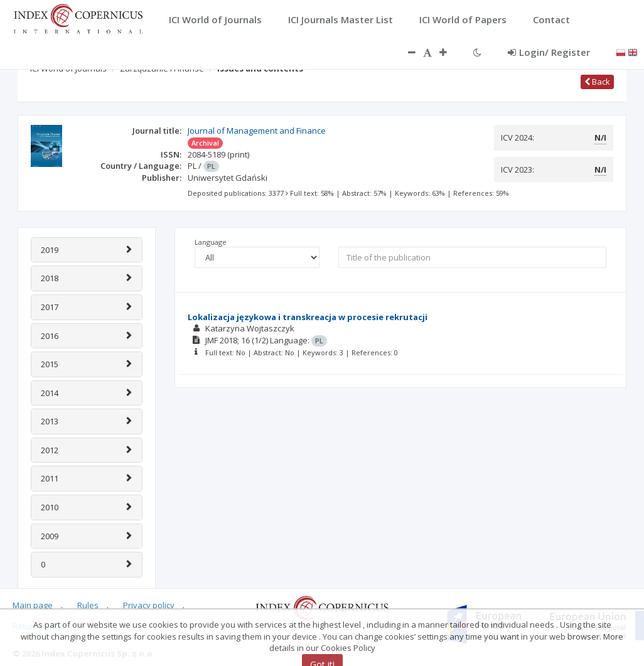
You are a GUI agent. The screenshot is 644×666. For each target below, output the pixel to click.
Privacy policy (149, 605)
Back (597, 82)
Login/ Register (549, 52)
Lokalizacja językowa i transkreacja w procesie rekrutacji (308, 317)
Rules (88, 605)
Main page (33, 605)
